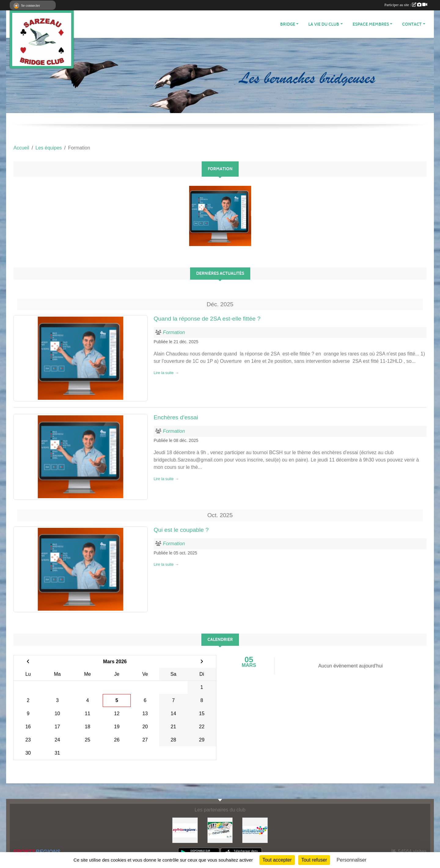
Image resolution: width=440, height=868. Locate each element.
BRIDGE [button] (288, 24)
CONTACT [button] (412, 24)
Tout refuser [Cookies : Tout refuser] (314, 860)
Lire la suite (164, 373)
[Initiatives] (255, 830)
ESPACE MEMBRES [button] (371, 24)
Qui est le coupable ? (181, 530)
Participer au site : (406, 5)
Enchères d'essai (176, 417)
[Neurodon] (220, 830)
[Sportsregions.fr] (185, 830)
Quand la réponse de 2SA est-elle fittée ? (207, 319)
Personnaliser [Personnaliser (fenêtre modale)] (352, 860)
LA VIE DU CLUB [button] (324, 24)
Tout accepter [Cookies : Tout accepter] (277, 860)
